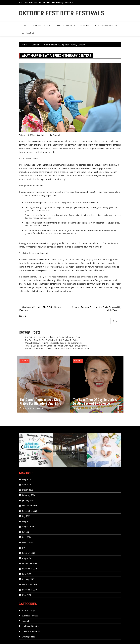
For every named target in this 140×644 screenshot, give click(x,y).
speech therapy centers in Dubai (67, 148)
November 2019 (30, 563)
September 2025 (30, 511)
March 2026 (28, 490)
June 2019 (27, 574)
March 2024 (28, 542)
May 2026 (27, 479)
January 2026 (28, 500)
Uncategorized (28, 637)
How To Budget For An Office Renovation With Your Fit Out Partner (56, 346)
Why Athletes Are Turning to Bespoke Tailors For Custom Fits (53, 343)
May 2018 (27, 595)
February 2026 (29, 495)
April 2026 (27, 485)
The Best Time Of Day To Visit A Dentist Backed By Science (52, 340)
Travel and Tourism (31, 631)
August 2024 (28, 527)
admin (42, 135)
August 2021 (28, 558)
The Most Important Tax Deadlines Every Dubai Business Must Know (57, 349)
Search (22, 316)
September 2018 (30, 590)
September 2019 (30, 569)
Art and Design (42, 25)
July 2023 (26, 548)
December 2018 (30, 584)
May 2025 (27, 521)
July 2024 (26, 532)
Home (25, 25)
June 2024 (27, 537)
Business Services (65, 25)
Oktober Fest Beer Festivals (62, 13)
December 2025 (30, 506)
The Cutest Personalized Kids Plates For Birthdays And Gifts (46, 3)
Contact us (28, 33)
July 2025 (26, 516)
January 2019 (28, 579)
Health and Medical (106, 25)
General (85, 25)
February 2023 (29, 553)
